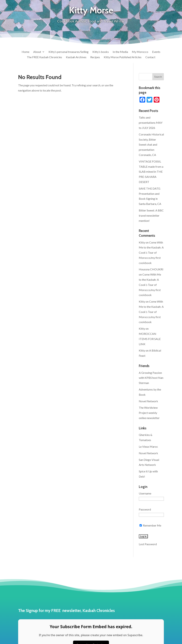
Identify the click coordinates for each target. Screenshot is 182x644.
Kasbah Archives (76, 57)
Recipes (95, 57)
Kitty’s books (101, 52)
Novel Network (148, 401)
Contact (150, 57)
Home (26, 52)
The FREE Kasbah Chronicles (44, 57)
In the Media (120, 52)
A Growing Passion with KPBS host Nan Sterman (151, 378)
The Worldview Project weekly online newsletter (149, 413)
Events (156, 52)
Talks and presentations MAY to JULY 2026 (151, 123)
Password (145, 509)
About (37, 52)
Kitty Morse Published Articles (123, 57)
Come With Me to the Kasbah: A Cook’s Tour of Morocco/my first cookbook (151, 253)
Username (145, 493)
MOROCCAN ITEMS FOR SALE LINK (150, 339)
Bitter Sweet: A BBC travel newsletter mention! (151, 215)
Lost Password (148, 544)
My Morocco (140, 52)
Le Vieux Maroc (148, 447)
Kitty (142, 242)
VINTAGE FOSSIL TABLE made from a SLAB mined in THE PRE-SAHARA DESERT (151, 172)
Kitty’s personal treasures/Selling (69, 52)
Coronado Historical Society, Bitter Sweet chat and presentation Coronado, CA (151, 145)
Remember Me (150, 525)
